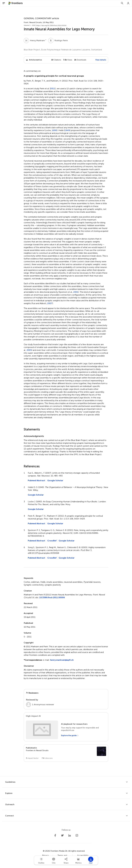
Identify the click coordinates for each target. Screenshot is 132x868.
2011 (53, 89)
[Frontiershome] (16, 3)
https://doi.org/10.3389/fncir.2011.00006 (51, 25)
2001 (76, 292)
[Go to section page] (66, 753)
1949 (67, 130)
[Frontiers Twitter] (62, 835)
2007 (50, 303)
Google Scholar (55, 480)
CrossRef (52, 541)
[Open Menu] (4, 3)
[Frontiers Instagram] (77, 835)
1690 (54, 130)
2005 (29, 350)
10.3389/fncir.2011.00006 (52, 597)
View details (101, 60)
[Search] (122, 3)
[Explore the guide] (70, 736)
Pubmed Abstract (36, 480)
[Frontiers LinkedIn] (70, 835)
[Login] (128, 3)
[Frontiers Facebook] (55, 835)
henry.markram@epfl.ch (62, 660)
